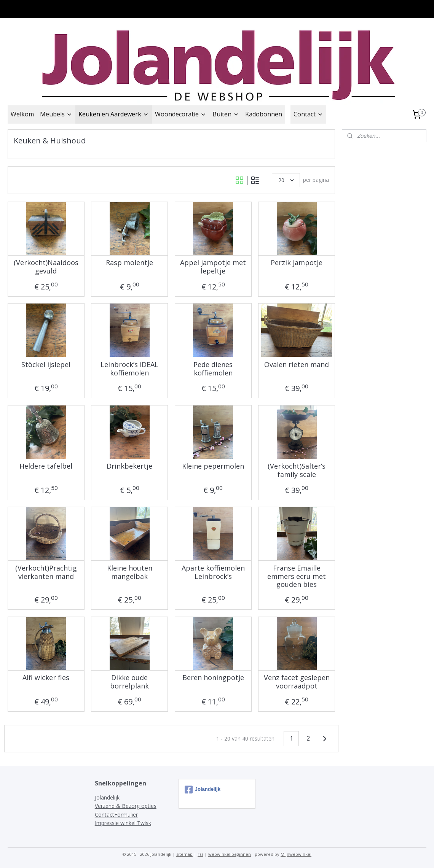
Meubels (56, 114)
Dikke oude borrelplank (129, 682)
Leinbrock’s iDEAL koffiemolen (129, 369)
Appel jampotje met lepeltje (213, 267)
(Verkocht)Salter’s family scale (297, 470)
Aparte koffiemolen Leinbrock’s (213, 572)
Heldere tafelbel (46, 466)
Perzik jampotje (297, 263)
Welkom (22, 114)
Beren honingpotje (213, 678)
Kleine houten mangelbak (130, 572)
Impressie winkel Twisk (123, 823)
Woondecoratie (181, 114)
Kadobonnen (264, 114)
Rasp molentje (129, 263)
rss (200, 854)
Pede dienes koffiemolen (213, 369)
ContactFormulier (116, 815)
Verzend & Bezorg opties (126, 806)
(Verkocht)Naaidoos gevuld (46, 267)
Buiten (226, 114)
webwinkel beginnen (230, 854)
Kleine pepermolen (213, 466)
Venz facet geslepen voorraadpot (297, 682)
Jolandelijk (107, 797)
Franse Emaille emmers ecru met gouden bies (297, 576)
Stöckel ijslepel (46, 365)
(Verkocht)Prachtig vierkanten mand (46, 572)
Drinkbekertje (129, 466)
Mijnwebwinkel (296, 854)
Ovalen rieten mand (297, 365)
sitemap (184, 854)
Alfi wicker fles (46, 678)
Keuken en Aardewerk (114, 114)
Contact (308, 114)
